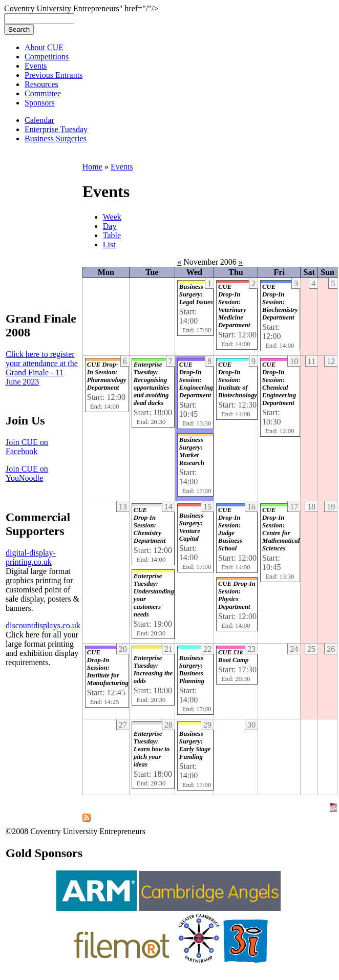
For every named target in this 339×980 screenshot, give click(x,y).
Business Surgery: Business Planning (192, 669)
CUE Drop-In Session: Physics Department (237, 595)
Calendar (39, 120)
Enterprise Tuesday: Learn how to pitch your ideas (152, 749)
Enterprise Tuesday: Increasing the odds (153, 669)
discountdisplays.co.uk (43, 625)
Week (112, 217)
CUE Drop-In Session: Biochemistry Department (280, 302)
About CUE (44, 47)
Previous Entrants (54, 75)
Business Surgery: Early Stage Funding (195, 745)
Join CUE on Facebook (27, 447)
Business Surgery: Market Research (192, 451)
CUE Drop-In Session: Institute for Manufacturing (108, 668)
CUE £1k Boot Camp (233, 656)
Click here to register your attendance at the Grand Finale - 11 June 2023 (42, 368)
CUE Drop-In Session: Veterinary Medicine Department (234, 306)
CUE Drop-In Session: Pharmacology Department (107, 376)
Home (92, 167)
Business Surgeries (56, 139)
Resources (41, 84)
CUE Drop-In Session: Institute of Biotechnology (238, 380)
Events (36, 66)
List (109, 244)
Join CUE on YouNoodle (27, 473)
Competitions (47, 57)
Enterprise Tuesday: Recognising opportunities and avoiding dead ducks (152, 384)
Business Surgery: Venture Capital (191, 527)
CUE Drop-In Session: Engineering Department (196, 380)
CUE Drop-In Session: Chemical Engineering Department (279, 384)
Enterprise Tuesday (56, 129)
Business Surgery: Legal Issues (196, 294)
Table (112, 235)
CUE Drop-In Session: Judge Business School (230, 529)
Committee (43, 93)
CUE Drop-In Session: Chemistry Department (150, 525)
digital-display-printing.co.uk (31, 557)
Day (110, 226)
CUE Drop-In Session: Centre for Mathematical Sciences (281, 529)
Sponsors (40, 103)
